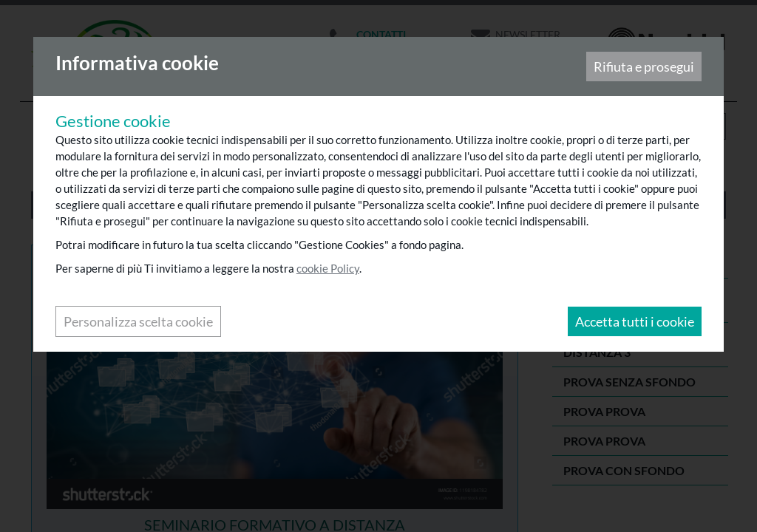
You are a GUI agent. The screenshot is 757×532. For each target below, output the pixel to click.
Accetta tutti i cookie (633, 323)
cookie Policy (329, 270)
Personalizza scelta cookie (140, 323)
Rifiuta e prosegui (642, 68)
